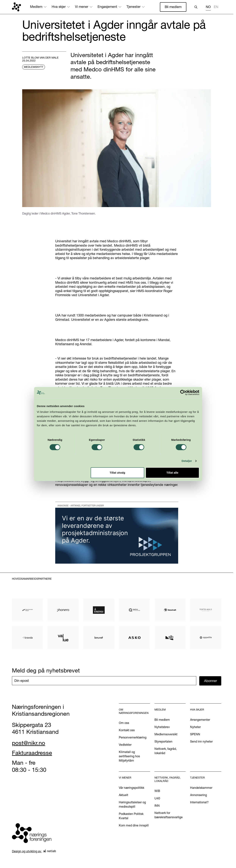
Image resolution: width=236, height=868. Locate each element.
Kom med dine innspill (134, 825)
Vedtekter (125, 745)
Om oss (124, 723)
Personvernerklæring (133, 737)
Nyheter (195, 727)
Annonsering (199, 795)
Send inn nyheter (201, 741)
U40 (157, 798)
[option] (216, 7)
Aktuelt (124, 795)
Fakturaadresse (32, 753)
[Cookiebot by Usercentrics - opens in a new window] (184, 407)
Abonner (211, 681)
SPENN (195, 734)
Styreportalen (163, 741)
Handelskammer (201, 788)
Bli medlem (173, 7)
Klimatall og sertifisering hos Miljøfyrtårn (129, 756)
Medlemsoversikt (166, 734)
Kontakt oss (127, 730)
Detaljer (188, 476)
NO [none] (208, 7)
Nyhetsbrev (162, 727)
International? (199, 802)
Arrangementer (200, 720)
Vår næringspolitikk (132, 788)
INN (157, 806)
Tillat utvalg (117, 487)
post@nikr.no (29, 743)
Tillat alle (173, 487)
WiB (157, 791)
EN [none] (216, 7)
